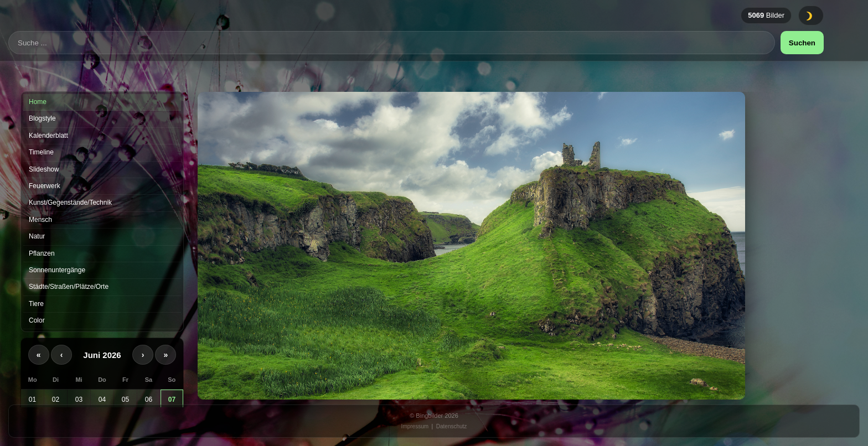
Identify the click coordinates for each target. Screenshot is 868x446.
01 (32, 400)
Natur (37, 236)
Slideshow (44, 169)
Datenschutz (452, 426)
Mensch (40, 220)
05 (125, 400)
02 (56, 400)
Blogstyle (42, 118)
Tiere (36, 304)
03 (79, 400)
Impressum (415, 426)
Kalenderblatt (48, 136)
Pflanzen (42, 253)
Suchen (802, 58)
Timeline (41, 152)
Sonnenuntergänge (57, 270)
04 (102, 400)
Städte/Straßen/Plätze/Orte (69, 287)
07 (172, 400)
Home (38, 102)
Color (37, 320)
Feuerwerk (45, 186)
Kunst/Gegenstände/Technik (70, 203)
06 (149, 400)
